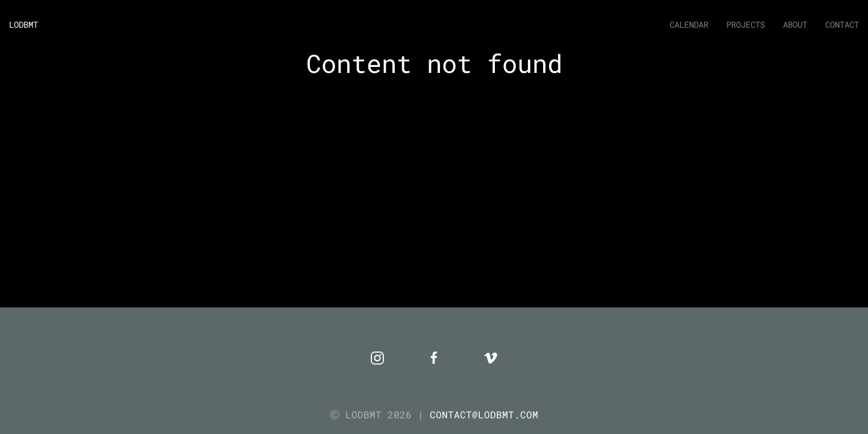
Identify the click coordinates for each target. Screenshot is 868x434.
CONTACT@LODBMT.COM (484, 414)
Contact (842, 24)
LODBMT (24, 24)
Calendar (689, 24)
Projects (746, 24)
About (795, 24)
